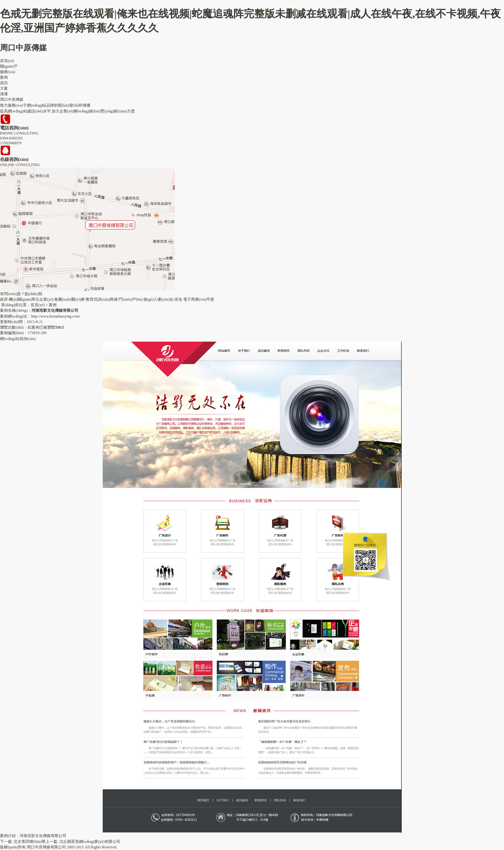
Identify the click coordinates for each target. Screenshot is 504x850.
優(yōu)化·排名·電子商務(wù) (182, 299)
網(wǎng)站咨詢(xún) (18, 339)
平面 (210, 299)
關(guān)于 (9, 66)
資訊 (4, 83)
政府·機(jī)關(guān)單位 (20, 299)
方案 (4, 88)
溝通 (4, 94)
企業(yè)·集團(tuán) (55, 299)
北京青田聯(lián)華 (30, 842)
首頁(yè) (7, 61)
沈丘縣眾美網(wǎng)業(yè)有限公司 (90, 842)
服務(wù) (8, 72)
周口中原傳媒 (23, 48)
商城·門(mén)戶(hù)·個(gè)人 (134, 299)
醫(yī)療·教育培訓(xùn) (91, 299)
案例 (4, 77)
